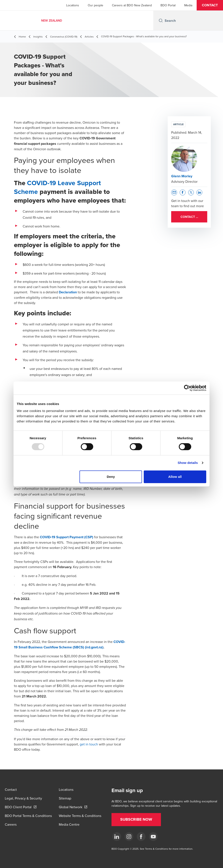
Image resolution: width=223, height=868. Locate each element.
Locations (73, 5)
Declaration (68, 292)
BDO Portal (168, 5)
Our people (95, 5)
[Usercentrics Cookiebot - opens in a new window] (187, 388)
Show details (188, 463)
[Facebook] (141, 837)
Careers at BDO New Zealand (132, 5)
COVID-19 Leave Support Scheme (57, 187)
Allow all (175, 477)
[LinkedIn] (117, 837)
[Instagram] (129, 837)
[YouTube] (153, 837)
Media (188, 5)
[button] (210, 5)
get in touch (89, 744)
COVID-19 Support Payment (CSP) (67, 537)
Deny (111, 477)
